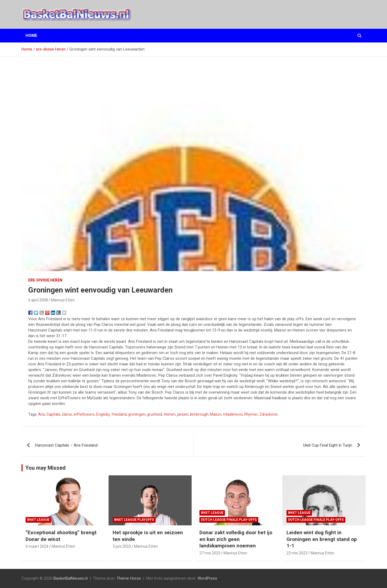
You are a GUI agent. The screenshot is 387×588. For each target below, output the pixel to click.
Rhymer (251, 414)
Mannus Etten (63, 300)
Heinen (170, 414)
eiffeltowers (84, 414)
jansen (183, 414)
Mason (216, 414)
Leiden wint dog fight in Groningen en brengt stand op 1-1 (322, 539)
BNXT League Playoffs (134, 520)
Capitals (53, 414)
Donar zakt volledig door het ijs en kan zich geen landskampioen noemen (236, 539)
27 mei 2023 (210, 553)
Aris (42, 414)
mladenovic (233, 414)
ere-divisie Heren (45, 280)
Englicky (103, 414)
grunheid (155, 414)
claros (67, 414)
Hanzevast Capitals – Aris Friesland (66, 445)
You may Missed (45, 468)
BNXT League (38, 520)
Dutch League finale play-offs (229, 520)
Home (31, 35)
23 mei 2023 (297, 553)
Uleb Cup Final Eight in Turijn (328, 445)
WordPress (207, 578)
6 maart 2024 (37, 546)
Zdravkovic (269, 414)
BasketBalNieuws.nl (71, 578)
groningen (137, 414)
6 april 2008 (38, 300)
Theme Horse (129, 578)
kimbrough (199, 414)
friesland (119, 414)
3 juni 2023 (122, 546)
